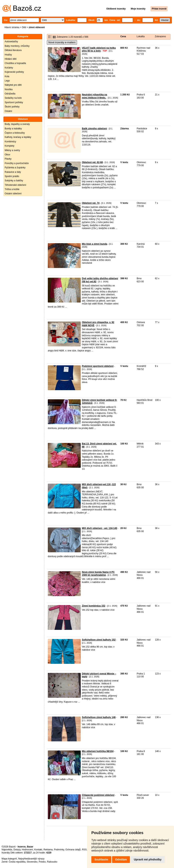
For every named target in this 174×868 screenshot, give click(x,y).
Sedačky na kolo (13, 98)
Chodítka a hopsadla (15, 63)
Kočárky (9, 68)
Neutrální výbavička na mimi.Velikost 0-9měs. (94, 96)
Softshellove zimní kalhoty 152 (99, 640)
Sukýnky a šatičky (14, 181)
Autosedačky (11, 41)
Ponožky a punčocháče (17, 163)
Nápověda (7, 850)
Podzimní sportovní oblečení (98, 366)
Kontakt (38, 850)
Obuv (7, 155)
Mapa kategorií (9, 859)
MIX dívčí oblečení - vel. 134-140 (99, 528)
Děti (24, 27)
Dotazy (17, 850)
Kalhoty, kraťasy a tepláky (18, 137)
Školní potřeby (12, 107)
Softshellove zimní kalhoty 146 (99, 717)
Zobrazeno (160, 36)
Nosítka (9, 89)
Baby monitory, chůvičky (17, 46)
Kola (7, 76)
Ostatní (8, 111)
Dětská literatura (13, 50)
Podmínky (59, 850)
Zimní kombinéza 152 (94, 606)
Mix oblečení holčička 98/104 (98, 751)
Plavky (8, 159)
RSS (84, 850)
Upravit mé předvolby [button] (148, 859)
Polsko (42, 862)
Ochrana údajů (73, 850)
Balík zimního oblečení (94, 129)
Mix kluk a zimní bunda (95, 244)
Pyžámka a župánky (15, 168)
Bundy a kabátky (13, 129)
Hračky (8, 55)
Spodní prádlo (12, 176)
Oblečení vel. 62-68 (92, 162)
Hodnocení (27, 850)
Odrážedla (10, 94)
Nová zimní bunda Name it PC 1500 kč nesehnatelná (98, 574)
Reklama (48, 850)
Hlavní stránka (12, 27)
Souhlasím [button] (101, 859)
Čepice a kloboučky (15, 133)
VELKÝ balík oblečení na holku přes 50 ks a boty (99, 49)
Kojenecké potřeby (14, 72)
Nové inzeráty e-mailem (62, 42)
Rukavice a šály (13, 172)
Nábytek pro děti (13, 85)
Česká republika (17, 862)
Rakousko (52, 862)
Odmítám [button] (121, 859)
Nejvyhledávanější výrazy (31, 859)
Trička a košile (12, 189)
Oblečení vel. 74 (91, 203)
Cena (123, 36)
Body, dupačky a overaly (17, 124)
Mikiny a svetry (12, 150)
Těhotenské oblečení (15, 185)
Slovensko (32, 862)
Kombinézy (10, 142)
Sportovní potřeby (14, 102)
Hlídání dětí (11, 59)
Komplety (9, 146)
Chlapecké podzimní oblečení (98, 795)
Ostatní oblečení (13, 194)
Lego (7, 81)
